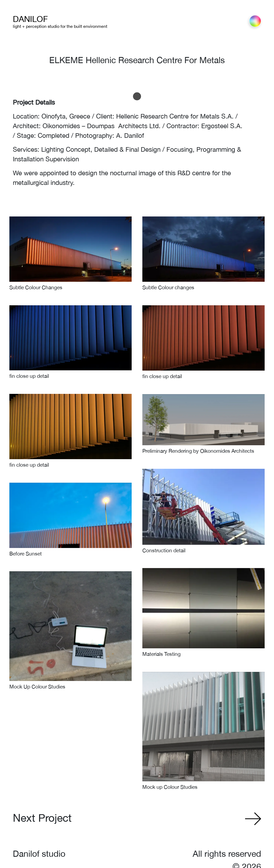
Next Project (42, 818)
